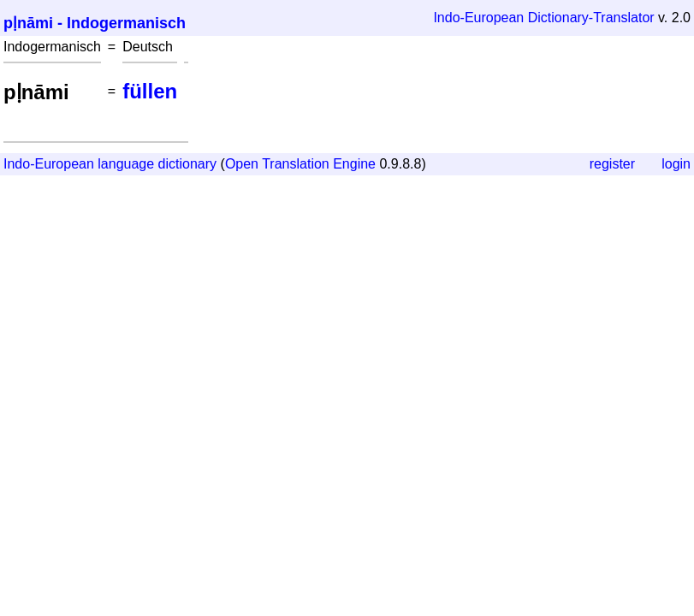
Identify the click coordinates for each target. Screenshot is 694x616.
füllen (150, 91)
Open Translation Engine (300, 164)
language (126, 164)
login (676, 164)
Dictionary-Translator (591, 18)
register (612, 164)
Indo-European (478, 18)
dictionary (187, 164)
